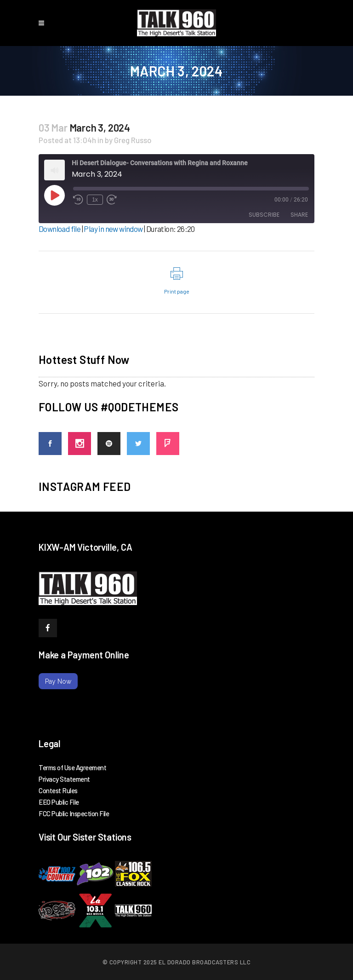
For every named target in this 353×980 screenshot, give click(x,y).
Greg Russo (133, 140)
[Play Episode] (54, 195)
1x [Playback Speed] (95, 200)
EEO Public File (59, 802)
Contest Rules (58, 790)
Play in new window (113, 229)
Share (299, 215)
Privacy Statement (64, 779)
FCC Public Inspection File (74, 813)
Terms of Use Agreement (72, 767)
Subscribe (264, 215)
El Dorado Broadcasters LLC (205, 962)
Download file (60, 229)
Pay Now (58, 681)
